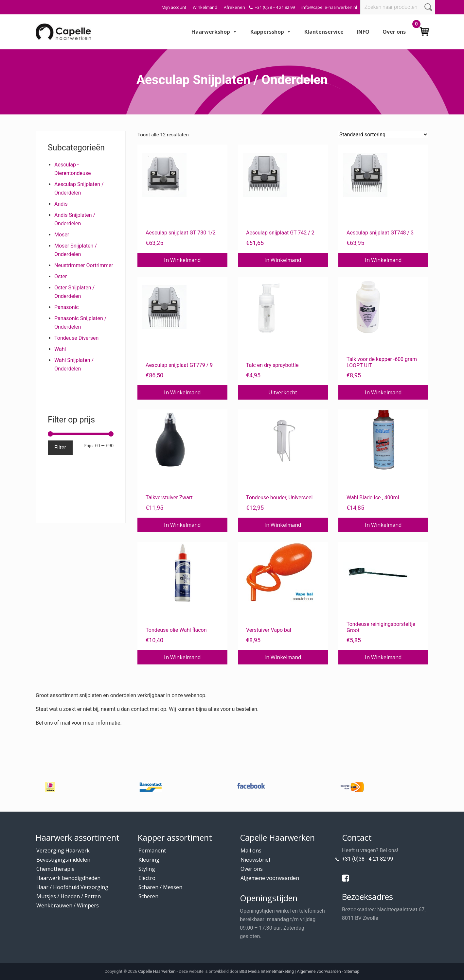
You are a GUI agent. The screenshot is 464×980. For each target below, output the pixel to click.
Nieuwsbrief (256, 860)
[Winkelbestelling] (383, 135)
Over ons (394, 32)
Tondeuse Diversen (76, 338)
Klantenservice (324, 32)
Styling (147, 869)
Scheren (148, 896)
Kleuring (149, 860)
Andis (61, 204)
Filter (60, 447)
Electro (147, 878)
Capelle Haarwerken (157, 971)
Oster (61, 276)
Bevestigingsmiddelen (63, 860)
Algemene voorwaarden (270, 878)
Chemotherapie (55, 869)
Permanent (152, 851)
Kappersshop (271, 32)
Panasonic (67, 307)
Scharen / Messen (160, 887)
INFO (363, 32)
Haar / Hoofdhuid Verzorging (72, 887)
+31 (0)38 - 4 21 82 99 (367, 859)
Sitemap (352, 971)
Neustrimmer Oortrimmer (84, 265)
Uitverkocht (283, 392)
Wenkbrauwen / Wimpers (68, 905)
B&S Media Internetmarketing (267, 971)
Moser (62, 235)
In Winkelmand (182, 260)
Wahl (60, 349)
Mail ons (251, 851)
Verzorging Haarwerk (63, 851)
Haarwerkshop (214, 32)
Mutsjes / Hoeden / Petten (69, 896)
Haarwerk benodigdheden (68, 878)
